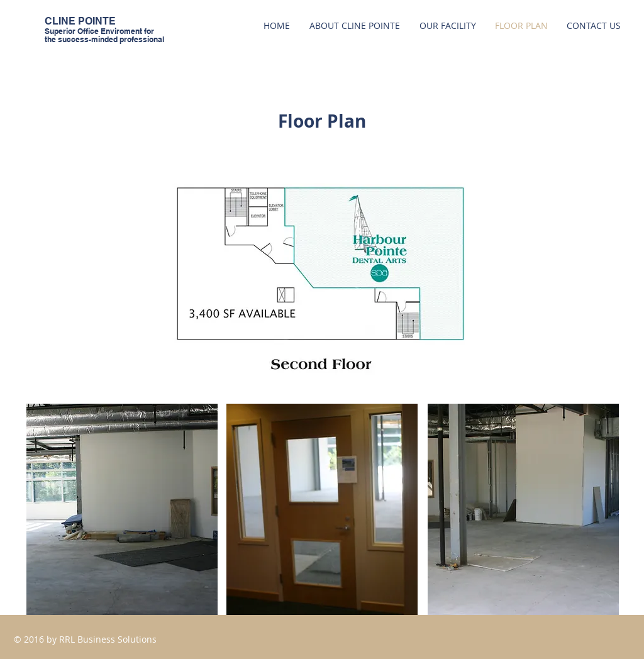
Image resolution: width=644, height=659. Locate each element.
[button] (122, 509)
